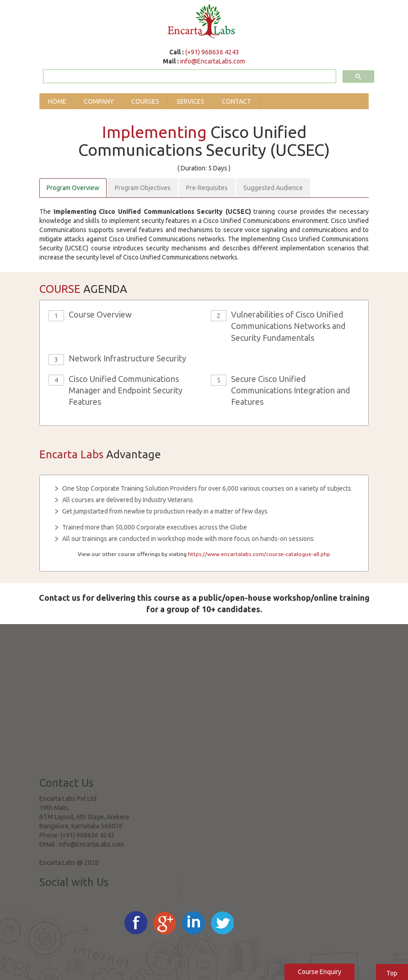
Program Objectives (143, 188)
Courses (145, 101)
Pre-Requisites (207, 188)
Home (57, 101)
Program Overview (73, 188)
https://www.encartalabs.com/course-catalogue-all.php (259, 554)
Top (392, 973)
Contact (236, 101)
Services (191, 101)
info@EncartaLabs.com (213, 61)
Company (99, 101)
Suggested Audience (273, 188)
